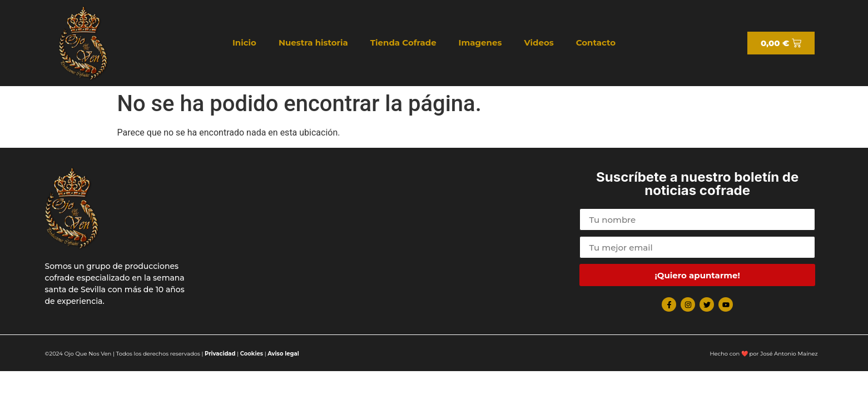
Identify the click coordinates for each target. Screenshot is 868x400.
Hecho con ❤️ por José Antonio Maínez (763, 354)
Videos (539, 42)
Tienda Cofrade (403, 42)
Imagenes (480, 42)
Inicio (244, 42)
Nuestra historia (313, 42)
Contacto (596, 42)
